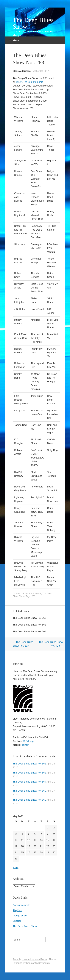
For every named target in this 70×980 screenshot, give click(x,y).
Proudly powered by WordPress (30, 959)
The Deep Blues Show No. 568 (29, 618)
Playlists (37, 594)
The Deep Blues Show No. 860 (29, 791)
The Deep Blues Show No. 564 (29, 631)
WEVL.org (28, 741)
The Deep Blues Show (33, 23)
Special (17, 921)
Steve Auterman (21, 71)
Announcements (21, 905)
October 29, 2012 (40, 71)
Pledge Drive (20, 916)
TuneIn (26, 745)
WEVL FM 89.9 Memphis (29, 82)
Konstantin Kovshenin (38, 963)
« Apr (15, 867)
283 (33, 596)
